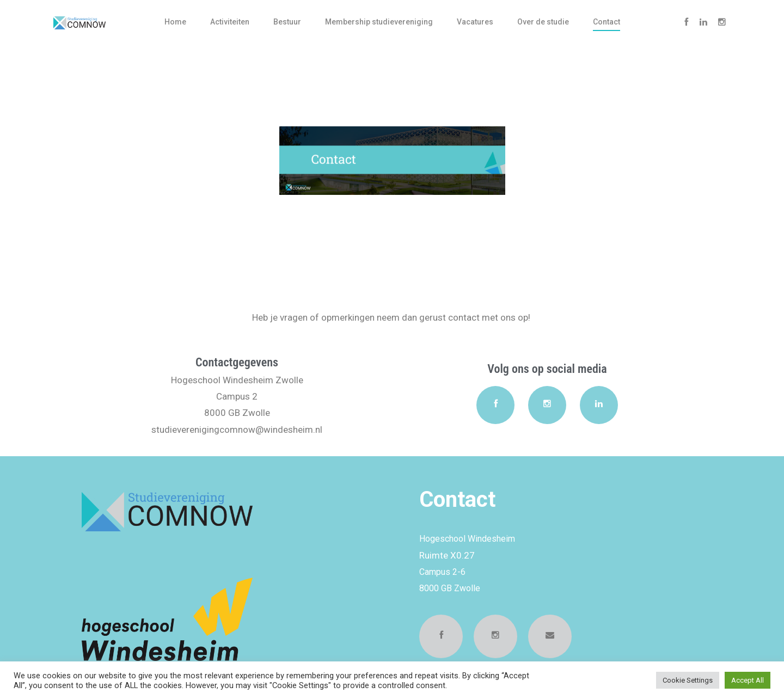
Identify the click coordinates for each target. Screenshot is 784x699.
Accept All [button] (748, 680)
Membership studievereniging (379, 22)
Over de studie (543, 22)
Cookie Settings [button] (688, 680)
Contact (607, 22)
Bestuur (287, 22)
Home (175, 22)
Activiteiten (230, 22)
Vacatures (475, 22)
